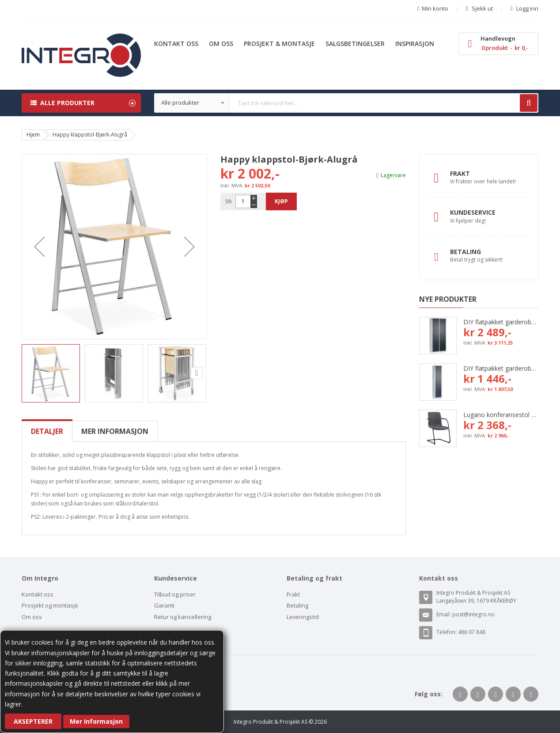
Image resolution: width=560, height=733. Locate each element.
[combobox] (346, 103)
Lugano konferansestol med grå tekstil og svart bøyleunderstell (501, 415)
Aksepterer (33, 721)
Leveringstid (303, 617)
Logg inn (527, 8)
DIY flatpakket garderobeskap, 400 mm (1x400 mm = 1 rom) (501, 368)
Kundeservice (473, 212)
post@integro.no (473, 614)
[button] (39, 247)
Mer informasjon (115, 431)
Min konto (435, 8)
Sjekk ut (482, 8)
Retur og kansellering (183, 617)
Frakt (460, 173)
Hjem (33, 135)
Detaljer (47, 431)
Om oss (32, 617)
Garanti (164, 605)
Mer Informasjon (96, 721)
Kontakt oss (38, 594)
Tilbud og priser (175, 594)
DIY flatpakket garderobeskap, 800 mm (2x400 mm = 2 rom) (501, 322)
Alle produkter (67, 103)
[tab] (47, 431)
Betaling (465, 252)
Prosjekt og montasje (50, 605)
